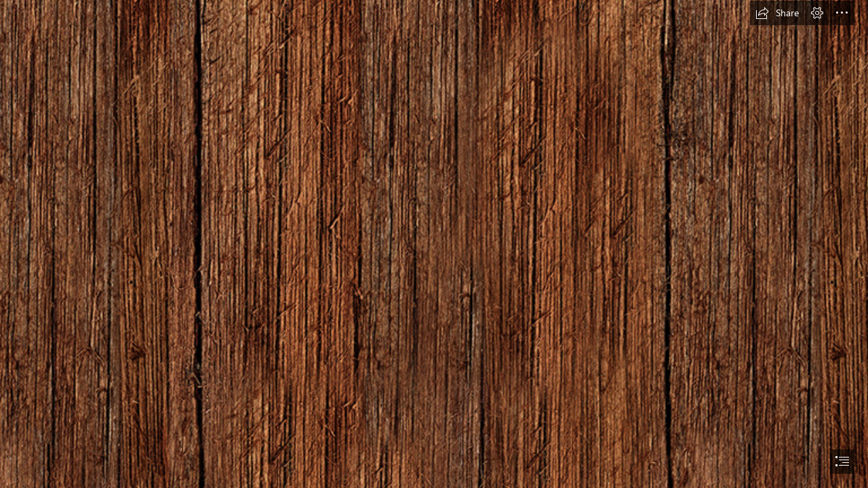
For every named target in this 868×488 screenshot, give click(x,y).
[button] (777, 13)
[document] (434, 244)
